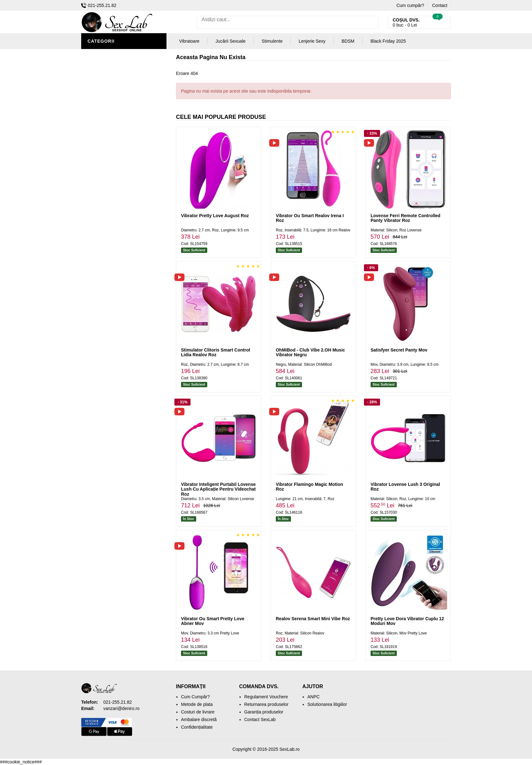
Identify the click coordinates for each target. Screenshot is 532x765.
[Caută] (372, 22)
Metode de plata (197, 704)
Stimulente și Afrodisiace (122, 54)
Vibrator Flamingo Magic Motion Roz (309, 487)
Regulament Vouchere (266, 697)
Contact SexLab (260, 719)
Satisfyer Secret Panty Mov (399, 350)
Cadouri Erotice (110, 158)
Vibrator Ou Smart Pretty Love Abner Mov (213, 621)
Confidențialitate (197, 727)
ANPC (314, 697)
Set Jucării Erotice (113, 168)
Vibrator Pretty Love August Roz (215, 216)
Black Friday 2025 (111, 187)
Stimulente (272, 41)
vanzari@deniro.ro (121, 708)
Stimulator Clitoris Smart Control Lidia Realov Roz (216, 352)
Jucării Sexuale (230, 41)
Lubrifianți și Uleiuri (115, 101)
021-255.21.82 (99, 5)
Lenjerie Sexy (106, 92)
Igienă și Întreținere (115, 73)
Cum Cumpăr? (195, 697)
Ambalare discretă (199, 719)
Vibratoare (103, 82)
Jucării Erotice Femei (116, 149)
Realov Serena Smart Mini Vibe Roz (313, 619)
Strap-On (101, 139)
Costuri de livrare (198, 712)
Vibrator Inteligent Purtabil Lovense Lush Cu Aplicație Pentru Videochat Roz (218, 489)
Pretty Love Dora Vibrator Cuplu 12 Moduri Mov (407, 621)
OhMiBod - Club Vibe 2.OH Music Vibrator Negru (310, 352)
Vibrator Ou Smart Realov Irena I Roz (310, 218)
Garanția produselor (264, 712)
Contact (440, 5)
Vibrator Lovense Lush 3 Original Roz (405, 487)
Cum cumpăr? (410, 5)
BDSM (96, 111)
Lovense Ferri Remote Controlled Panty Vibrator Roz (405, 218)
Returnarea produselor (266, 704)
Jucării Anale (106, 130)
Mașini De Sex (106, 177)
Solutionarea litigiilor (327, 704)
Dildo (96, 120)
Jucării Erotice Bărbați (119, 63)
